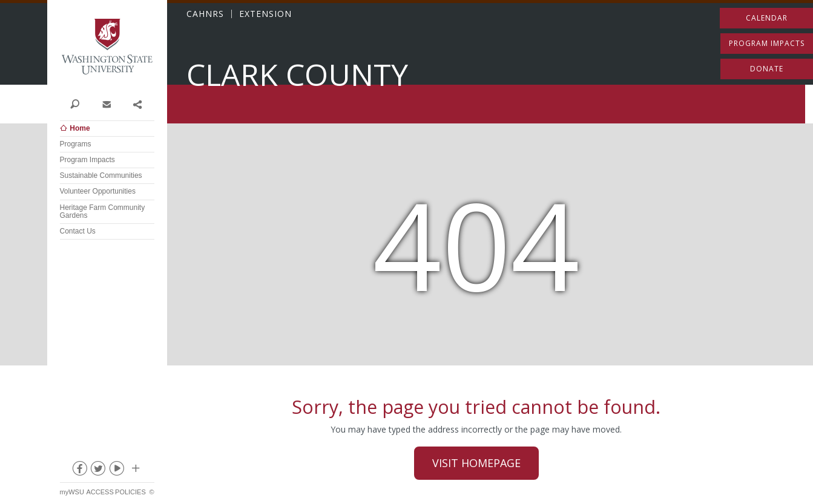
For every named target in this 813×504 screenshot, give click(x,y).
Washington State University (107, 47)
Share (137, 103)
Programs (76, 144)
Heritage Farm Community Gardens (103, 211)
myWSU (72, 492)
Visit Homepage (476, 463)
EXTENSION (265, 14)
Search (75, 103)
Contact (106, 103)
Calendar (767, 18)
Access (100, 492)
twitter (97, 471)
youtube (116, 471)
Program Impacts (87, 160)
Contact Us (78, 231)
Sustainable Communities (101, 175)
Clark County (297, 75)
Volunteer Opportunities (98, 191)
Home (80, 128)
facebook (79, 471)
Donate (767, 69)
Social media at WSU (135, 471)
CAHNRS (205, 14)
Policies (130, 492)
